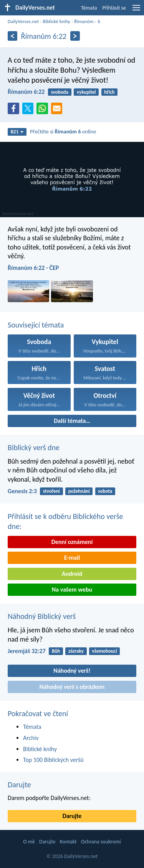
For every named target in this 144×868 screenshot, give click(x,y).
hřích (109, 92)
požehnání (79, 491)
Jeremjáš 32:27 (27, 651)
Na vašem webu (72, 589)
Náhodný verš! (72, 671)
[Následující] (75, 36)
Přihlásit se (114, 8)
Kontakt (68, 842)
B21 (17, 132)
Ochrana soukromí (101, 842)
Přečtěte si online (63, 131)
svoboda (60, 92)
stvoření (51, 491)
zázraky (76, 651)
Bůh (56, 651)
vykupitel (86, 92)
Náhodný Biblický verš (42, 616)
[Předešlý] (12, 36)
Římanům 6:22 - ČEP (33, 268)
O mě (29, 842)
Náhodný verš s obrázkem (72, 687)
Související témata (36, 325)
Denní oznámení (72, 542)
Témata (89, 8)
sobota (105, 491)
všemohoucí (105, 651)
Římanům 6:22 (26, 92)
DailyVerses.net (23, 21)
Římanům (84, 21)
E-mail (72, 558)
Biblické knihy (56, 21)
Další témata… (72, 421)
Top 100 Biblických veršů (53, 760)
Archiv (31, 738)
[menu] (136, 11)
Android (72, 574)
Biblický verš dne (34, 447)
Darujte (19, 785)
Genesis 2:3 (22, 491)
